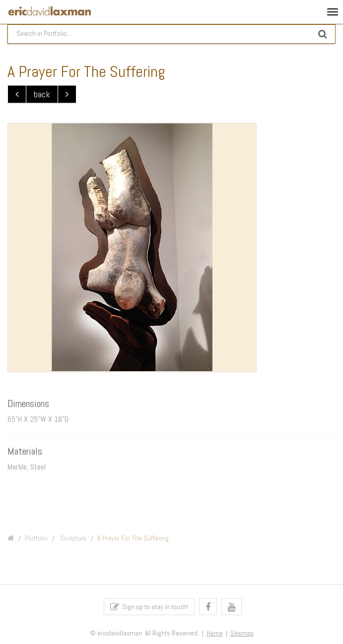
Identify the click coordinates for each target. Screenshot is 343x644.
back (42, 95)
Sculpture (72, 542)
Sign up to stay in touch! (149, 608)
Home (215, 635)
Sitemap (242, 635)
